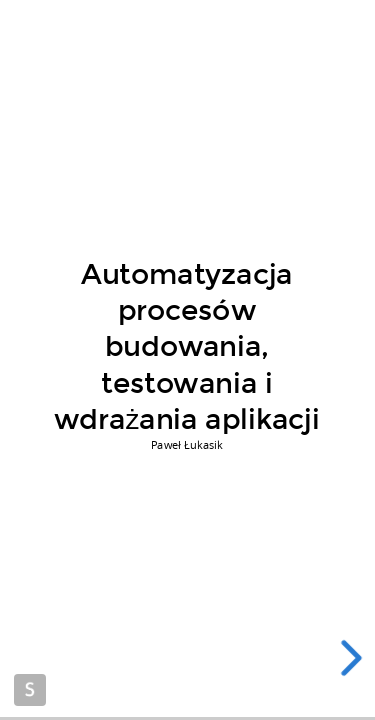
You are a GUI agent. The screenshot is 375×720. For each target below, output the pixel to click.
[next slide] (355, 658)
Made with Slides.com (30, 690)
